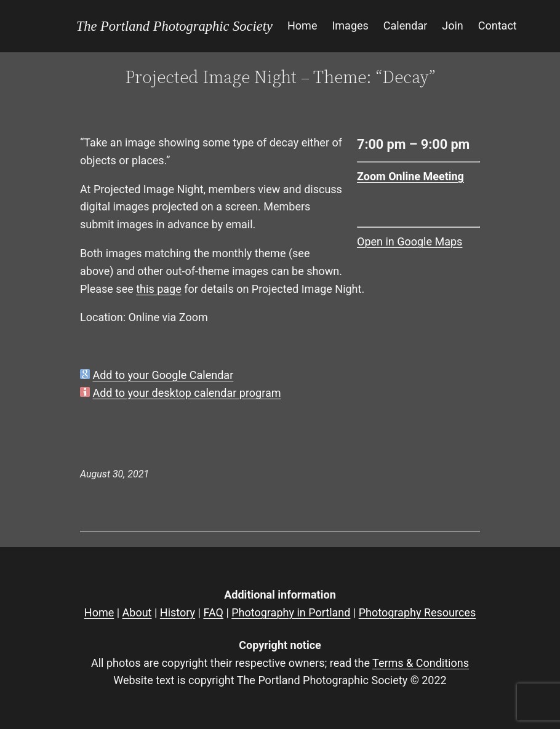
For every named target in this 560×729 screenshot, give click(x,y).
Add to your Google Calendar (163, 375)
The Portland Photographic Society (174, 26)
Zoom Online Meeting (410, 176)
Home (99, 612)
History (178, 612)
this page (159, 289)
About (137, 612)
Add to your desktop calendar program (186, 393)
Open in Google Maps (410, 241)
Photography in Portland (291, 612)
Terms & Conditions (421, 663)
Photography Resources (417, 612)
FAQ (213, 612)
